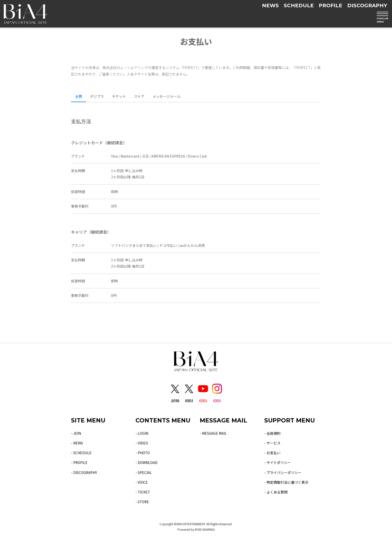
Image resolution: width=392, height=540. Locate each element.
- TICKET (143, 492)
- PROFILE (79, 462)
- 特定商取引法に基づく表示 (286, 482)
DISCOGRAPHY (367, 6)
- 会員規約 (272, 433)
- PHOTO (143, 453)
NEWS (270, 6)
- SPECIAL (144, 472)
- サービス (272, 443)
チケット (119, 96)
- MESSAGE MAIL (213, 433)
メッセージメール (166, 96)
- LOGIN (142, 433)
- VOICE (142, 482)
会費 (78, 96)
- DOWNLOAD (146, 462)
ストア (139, 96)
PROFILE (330, 6)
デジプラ (97, 96)
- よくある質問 (276, 492)
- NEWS (77, 443)
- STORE (142, 502)
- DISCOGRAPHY (84, 472)
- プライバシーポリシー (283, 472)
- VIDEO (142, 443)
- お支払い (272, 453)
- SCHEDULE (81, 453)
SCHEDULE (299, 6)
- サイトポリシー (278, 462)
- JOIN (76, 433)
